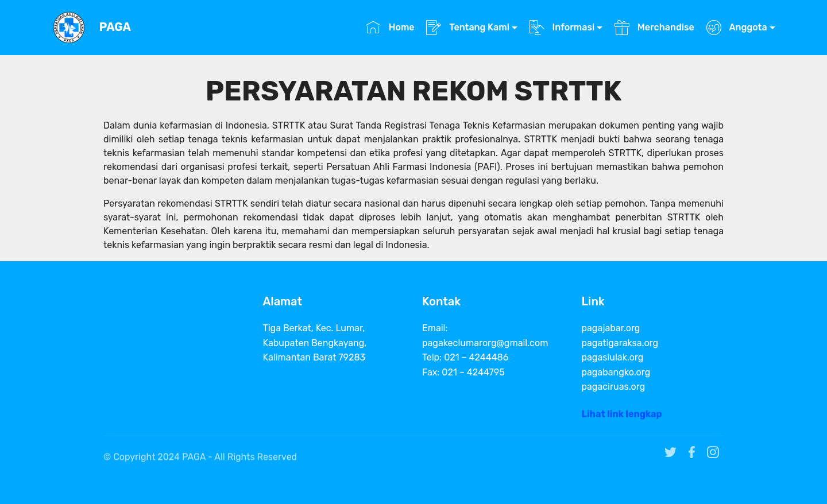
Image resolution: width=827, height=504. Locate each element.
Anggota (737, 27)
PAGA (115, 27)
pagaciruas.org (614, 387)
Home (390, 27)
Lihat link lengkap (622, 416)
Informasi (562, 27)
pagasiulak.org (613, 357)
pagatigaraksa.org (620, 343)
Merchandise (654, 27)
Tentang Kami (468, 27)
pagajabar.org (611, 328)
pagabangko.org (616, 372)
